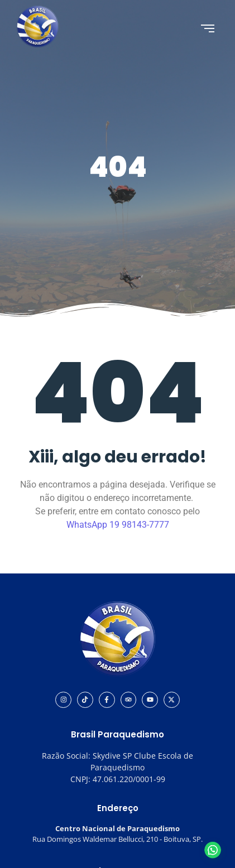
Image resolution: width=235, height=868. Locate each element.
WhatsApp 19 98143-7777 (118, 525)
